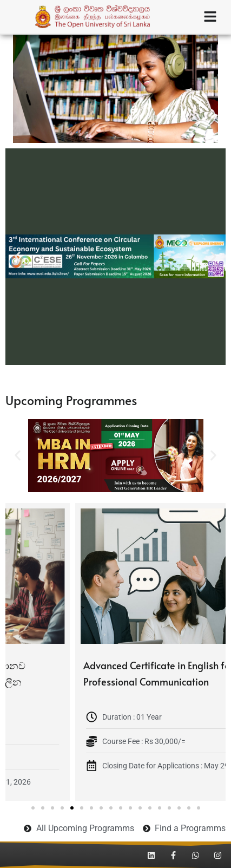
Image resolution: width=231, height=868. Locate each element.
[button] (18, 256)
